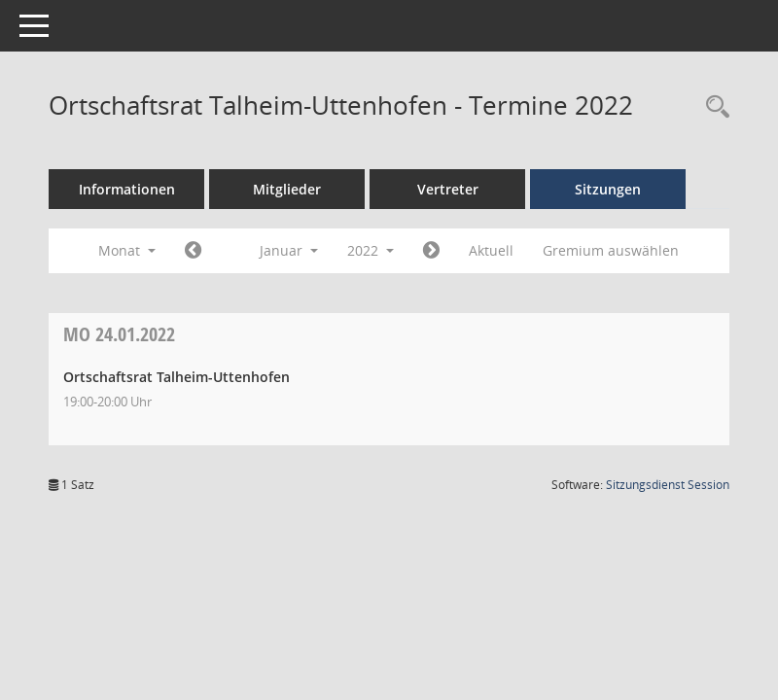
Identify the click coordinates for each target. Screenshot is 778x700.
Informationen (127, 189)
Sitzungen (608, 189)
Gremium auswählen (611, 250)
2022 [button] (371, 250)
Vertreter (448, 189)
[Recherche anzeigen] (713, 107)
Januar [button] (289, 250)
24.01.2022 (119, 334)
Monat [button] (127, 250)
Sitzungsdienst (668, 485)
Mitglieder (287, 189)
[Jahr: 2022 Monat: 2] (431, 251)
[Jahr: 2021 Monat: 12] (193, 251)
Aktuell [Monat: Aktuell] (491, 250)
